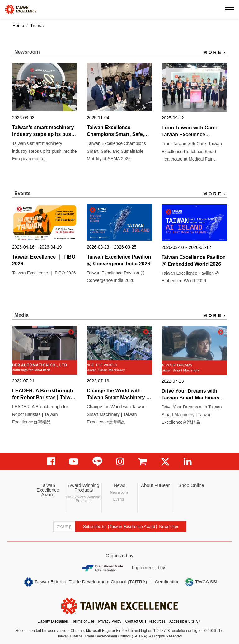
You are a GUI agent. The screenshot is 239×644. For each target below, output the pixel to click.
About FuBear (155, 485)
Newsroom (119, 492)
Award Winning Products (84, 488)
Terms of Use (83, 621)
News (119, 485)
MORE (213, 52)
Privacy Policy (110, 621)
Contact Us (135, 621)
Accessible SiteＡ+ (185, 621)
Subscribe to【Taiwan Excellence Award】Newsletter (131, 527)
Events (119, 499)
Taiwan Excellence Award (48, 490)
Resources (156, 621)
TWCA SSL (202, 582)
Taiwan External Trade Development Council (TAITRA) (85, 582)
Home (18, 26)
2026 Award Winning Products (83, 499)
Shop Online (191, 485)
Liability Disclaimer (53, 621)
